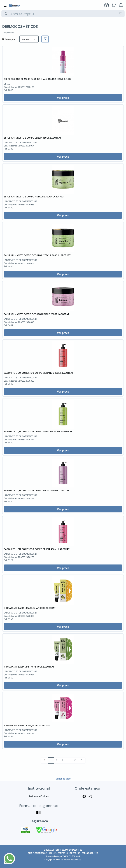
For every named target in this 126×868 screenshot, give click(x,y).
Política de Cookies (39, 796)
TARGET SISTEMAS (71, 856)
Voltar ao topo (63, 779)
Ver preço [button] (63, 98)
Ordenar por (9, 39)
